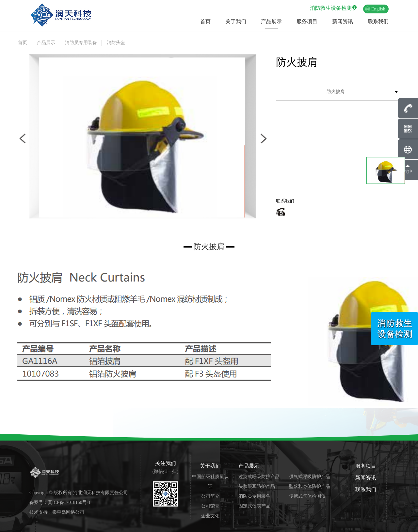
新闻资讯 (343, 21)
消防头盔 (116, 43)
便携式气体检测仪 (307, 496)
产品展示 (271, 21)
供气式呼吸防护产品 (310, 477)
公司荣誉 (210, 506)
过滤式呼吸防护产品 (259, 477)
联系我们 (378, 21)
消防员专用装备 (81, 43)
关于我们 (236, 21)
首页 (205, 21)
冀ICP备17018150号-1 (69, 502)
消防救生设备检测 (331, 8)
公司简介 (210, 496)
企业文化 (210, 516)
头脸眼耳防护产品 (257, 486)
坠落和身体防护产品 (310, 486)
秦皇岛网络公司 (68, 512)
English (378, 9)
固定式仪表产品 (254, 506)
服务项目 (307, 21)
